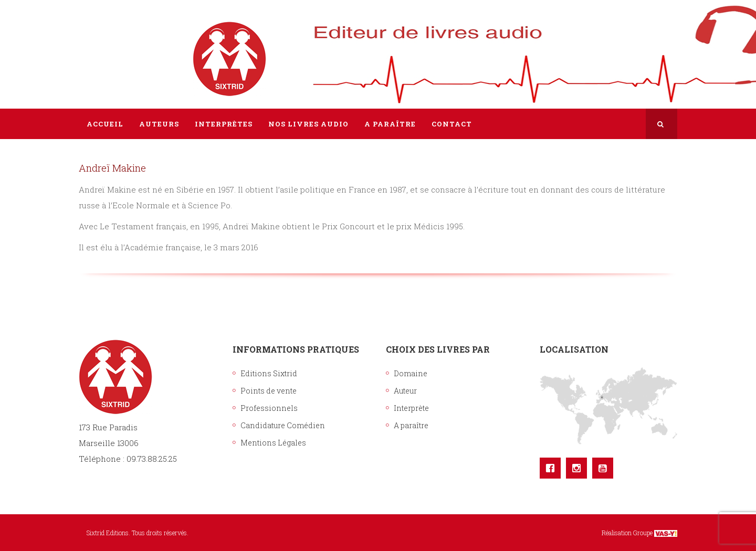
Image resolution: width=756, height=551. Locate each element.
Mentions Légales (273, 443)
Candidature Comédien (283, 425)
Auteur (405, 391)
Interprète (411, 408)
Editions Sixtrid (269, 373)
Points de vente (269, 391)
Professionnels (269, 408)
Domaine (411, 373)
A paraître (411, 425)
